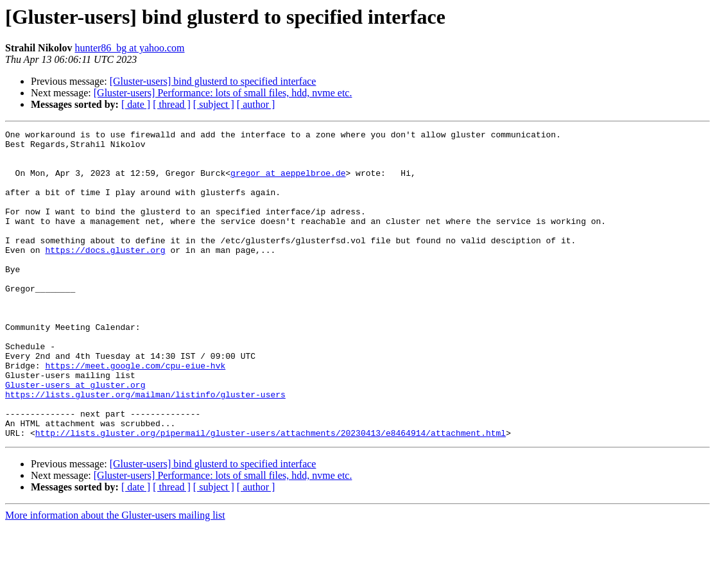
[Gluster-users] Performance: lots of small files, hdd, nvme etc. (223, 93)
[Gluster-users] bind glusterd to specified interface (213, 81)
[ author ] (256, 104)
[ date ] (136, 104)
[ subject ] (214, 104)
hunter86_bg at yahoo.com (129, 48)
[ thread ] (172, 104)
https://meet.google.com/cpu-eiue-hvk (135, 413)
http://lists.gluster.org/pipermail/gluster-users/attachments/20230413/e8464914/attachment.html (271, 494)
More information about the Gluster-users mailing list (115, 577)
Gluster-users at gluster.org (75, 437)
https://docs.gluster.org (105, 275)
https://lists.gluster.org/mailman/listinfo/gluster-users (145, 448)
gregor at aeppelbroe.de (288, 182)
